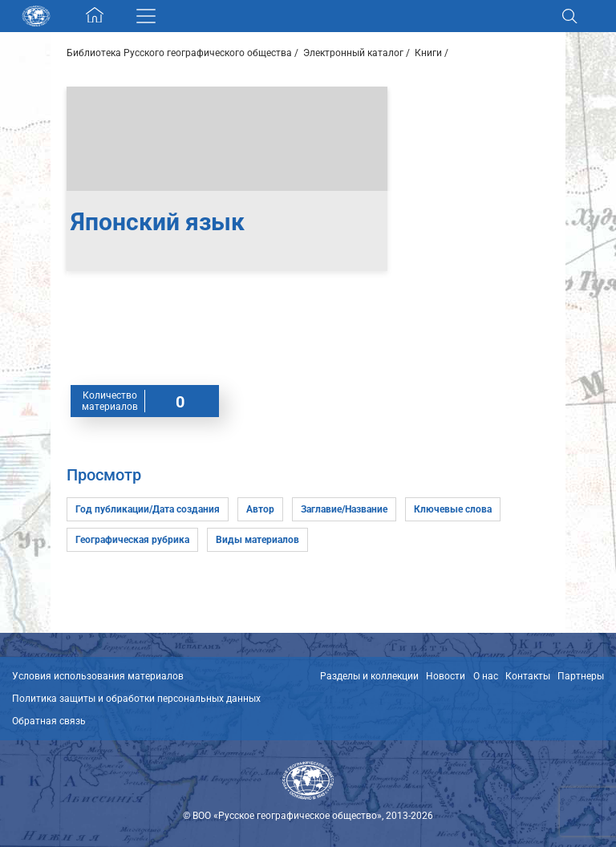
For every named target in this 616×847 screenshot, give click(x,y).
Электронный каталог (353, 53)
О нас (486, 676)
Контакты (528, 676)
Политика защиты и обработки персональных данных (136, 699)
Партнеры (581, 676)
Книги (428, 53)
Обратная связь (49, 721)
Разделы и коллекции (369, 676)
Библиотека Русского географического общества (179, 53)
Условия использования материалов (98, 676)
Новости (446, 676)
